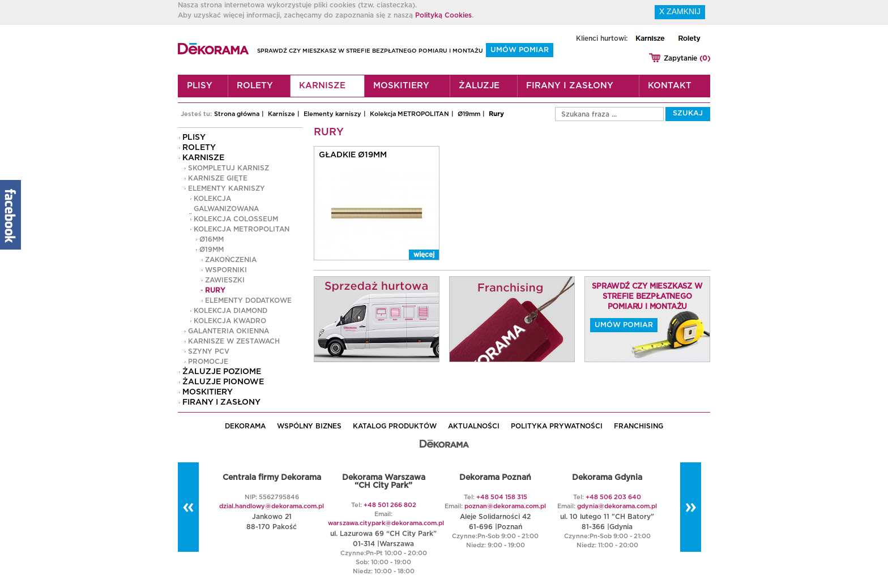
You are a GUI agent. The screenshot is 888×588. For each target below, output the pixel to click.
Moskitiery (401, 86)
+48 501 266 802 (390, 505)
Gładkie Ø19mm (353, 155)
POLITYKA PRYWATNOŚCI (557, 426)
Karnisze (322, 86)
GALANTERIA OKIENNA (229, 331)
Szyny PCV (209, 351)
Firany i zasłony (570, 86)
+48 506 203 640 (613, 497)
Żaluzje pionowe (223, 382)
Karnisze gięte (218, 178)
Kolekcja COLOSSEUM (236, 219)
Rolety (255, 86)
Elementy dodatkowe (248, 301)
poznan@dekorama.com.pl (505, 506)
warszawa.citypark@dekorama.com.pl (386, 523)
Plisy (200, 86)
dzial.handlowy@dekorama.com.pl (272, 506)
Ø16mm (212, 239)
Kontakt (670, 86)
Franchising (639, 426)
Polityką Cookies (443, 15)
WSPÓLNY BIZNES (309, 426)
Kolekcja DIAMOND (230, 311)
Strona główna (237, 114)
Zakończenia (231, 260)
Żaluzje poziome (222, 372)
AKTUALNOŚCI (474, 426)
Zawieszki (225, 280)
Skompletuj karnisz (229, 168)
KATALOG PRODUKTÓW (395, 426)
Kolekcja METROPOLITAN (409, 114)
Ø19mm (469, 114)
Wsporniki (226, 270)
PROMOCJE (208, 362)
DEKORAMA (245, 426)
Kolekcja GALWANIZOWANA (226, 204)
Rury (496, 114)
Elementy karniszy (332, 114)
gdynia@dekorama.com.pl (617, 506)
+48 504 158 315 (502, 497)
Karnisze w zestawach (234, 341)
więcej (424, 255)
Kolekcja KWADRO (230, 321)
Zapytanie (687, 58)
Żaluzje (479, 86)
